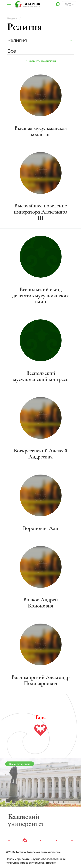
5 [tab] (72, 841)
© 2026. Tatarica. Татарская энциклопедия (33, 852)
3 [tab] (40, 841)
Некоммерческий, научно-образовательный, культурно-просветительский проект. (36, 861)
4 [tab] (56, 841)
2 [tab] (25, 841)
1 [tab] (9, 841)
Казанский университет (26, 820)
